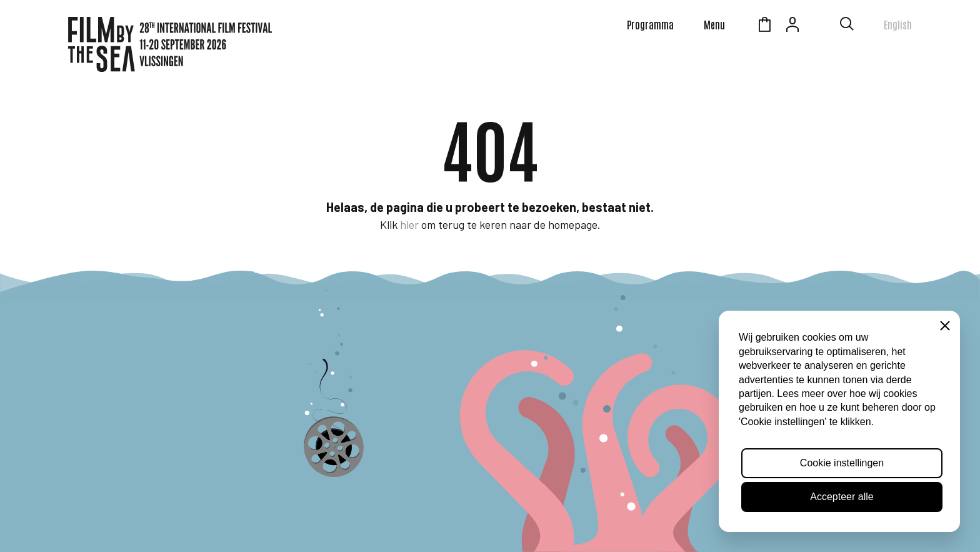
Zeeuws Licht (821, 26)
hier (409, 224)
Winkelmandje (764, 26)
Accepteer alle (842, 497)
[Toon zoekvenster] (847, 26)
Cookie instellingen (842, 463)
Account (792, 26)
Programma (650, 24)
